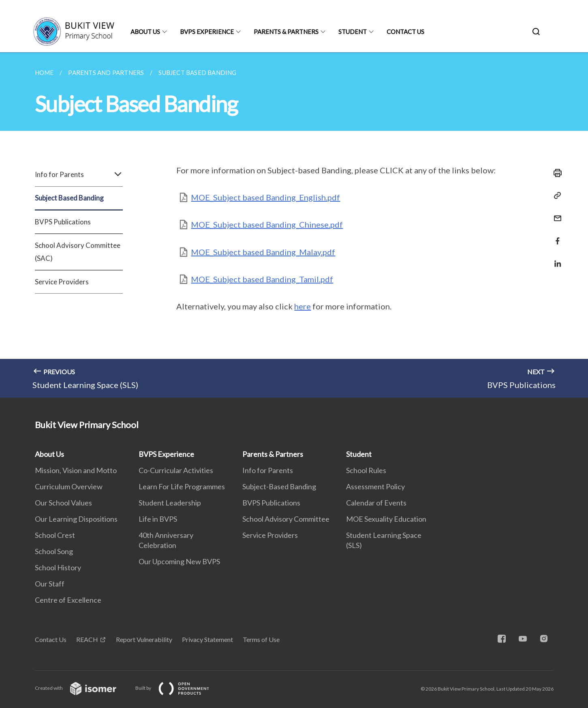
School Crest (55, 535)
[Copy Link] (555, 196)
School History (58, 567)
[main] (294, 225)
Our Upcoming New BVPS (179, 561)
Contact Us (405, 32)
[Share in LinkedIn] (555, 259)
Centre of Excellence (68, 600)
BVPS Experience (207, 32)
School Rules (366, 470)
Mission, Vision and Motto (76, 470)
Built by (179, 688)
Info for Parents (79, 175)
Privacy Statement (207, 639)
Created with (82, 688)
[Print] (555, 173)
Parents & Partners (286, 32)
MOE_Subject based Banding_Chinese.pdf (267, 224)
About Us (145, 32)
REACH (87, 639)
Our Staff (50, 584)
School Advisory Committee (286, 519)
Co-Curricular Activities (176, 470)
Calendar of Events (376, 503)
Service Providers (62, 282)
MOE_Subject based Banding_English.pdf (265, 197)
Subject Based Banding (69, 198)
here (303, 306)
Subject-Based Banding (279, 486)
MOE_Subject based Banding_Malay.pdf (263, 252)
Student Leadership (170, 503)
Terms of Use (261, 639)
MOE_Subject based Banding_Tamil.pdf (262, 279)
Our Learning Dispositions (76, 519)
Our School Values (63, 503)
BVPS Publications (63, 222)
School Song (54, 551)
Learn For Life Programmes (182, 486)
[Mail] (555, 213)
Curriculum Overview (69, 486)
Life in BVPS (158, 519)
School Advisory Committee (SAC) (78, 252)
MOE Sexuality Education (386, 519)
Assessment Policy (375, 486)
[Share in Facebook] (555, 236)
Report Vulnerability (144, 639)
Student (353, 32)
